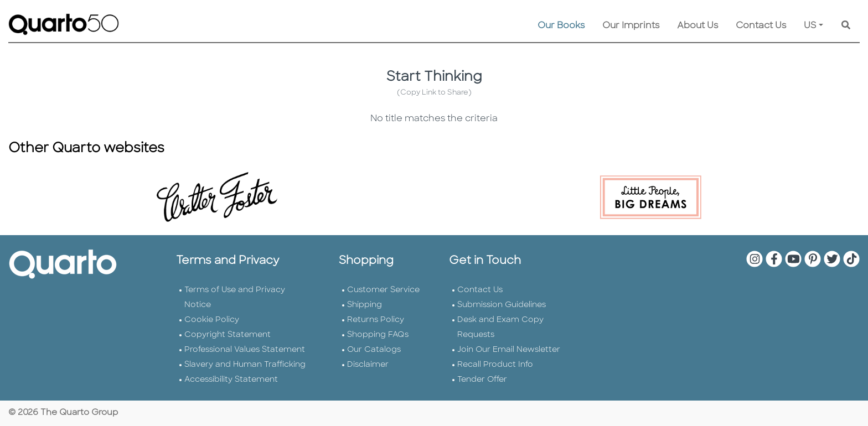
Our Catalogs (374, 350)
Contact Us (761, 26)
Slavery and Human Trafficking (245, 365)
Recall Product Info (495, 365)
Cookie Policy (212, 320)
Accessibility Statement (231, 380)
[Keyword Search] (846, 26)
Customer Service (383, 290)
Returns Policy (376, 320)
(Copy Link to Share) (434, 93)
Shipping (365, 305)
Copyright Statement (228, 335)
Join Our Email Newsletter (509, 350)
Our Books (561, 26)
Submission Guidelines (502, 305)
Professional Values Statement (245, 350)
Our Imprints (631, 26)
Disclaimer (368, 365)
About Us (697, 26)
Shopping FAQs (378, 335)
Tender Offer (482, 380)
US (810, 26)
